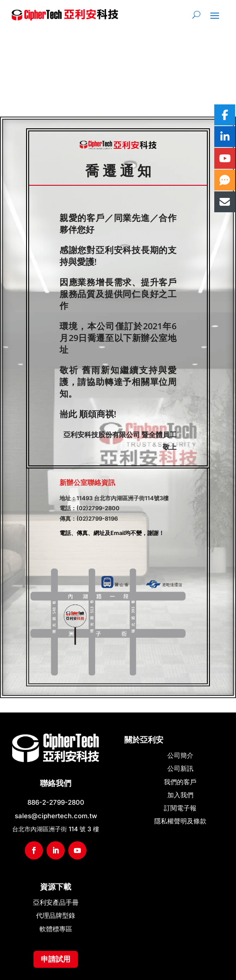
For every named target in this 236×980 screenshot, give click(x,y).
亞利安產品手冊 (56, 902)
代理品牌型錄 (56, 915)
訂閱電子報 (180, 808)
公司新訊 (180, 768)
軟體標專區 (56, 929)
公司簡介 (180, 755)
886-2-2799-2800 (56, 802)
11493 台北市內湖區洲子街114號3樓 (123, 498)
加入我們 (180, 795)
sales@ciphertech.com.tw (56, 816)
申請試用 (56, 959)
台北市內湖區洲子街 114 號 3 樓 (56, 829)
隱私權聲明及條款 (180, 821)
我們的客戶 (180, 782)
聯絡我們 (56, 783)
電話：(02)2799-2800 (90, 508)
